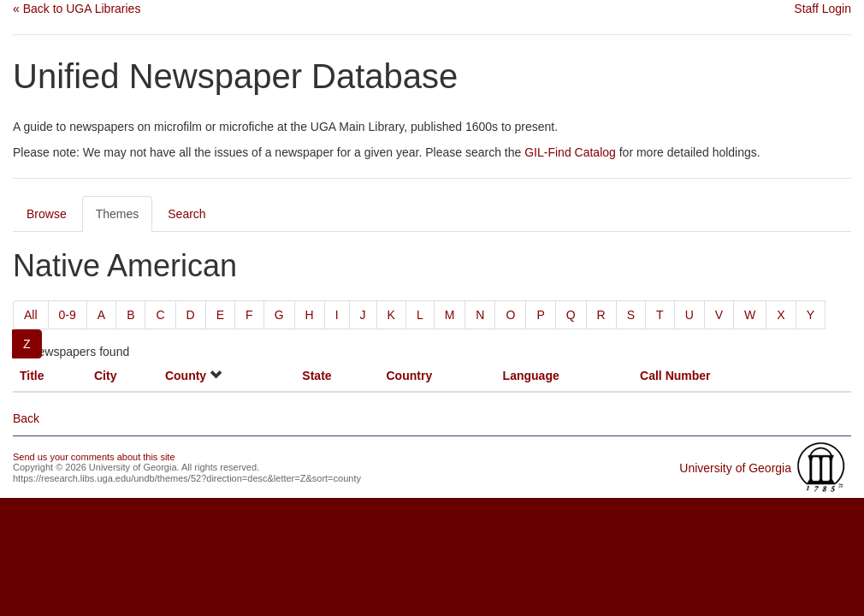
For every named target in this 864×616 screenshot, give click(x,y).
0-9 (68, 315)
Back (26, 418)
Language (531, 376)
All (31, 315)
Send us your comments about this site (94, 457)
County (186, 376)
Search (186, 214)
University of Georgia (735, 468)
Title (32, 376)
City (105, 376)
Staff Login (823, 9)
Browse (47, 214)
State (317, 376)
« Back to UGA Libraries (77, 9)
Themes (118, 214)
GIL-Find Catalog (570, 152)
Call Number (675, 376)
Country (410, 376)
